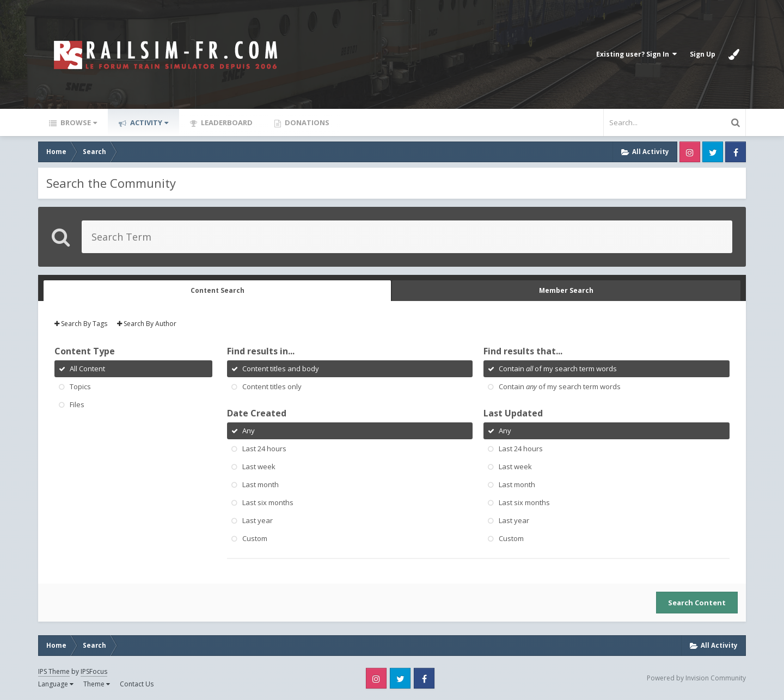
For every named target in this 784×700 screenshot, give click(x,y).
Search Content (697, 603)
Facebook (736, 152)
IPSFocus (94, 671)
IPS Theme (54, 671)
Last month (261, 484)
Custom (255, 538)
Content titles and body (281, 369)
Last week (259, 466)
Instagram (690, 152)
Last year (258, 520)
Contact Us (137, 684)
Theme (97, 684)
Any (249, 431)
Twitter (713, 152)
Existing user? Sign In (636, 54)
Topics (80, 386)
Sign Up (703, 54)
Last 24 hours (264, 449)
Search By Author (147, 324)
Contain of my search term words (558, 369)
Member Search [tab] (566, 290)
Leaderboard (226, 122)
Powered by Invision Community (696, 678)
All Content (87, 369)
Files (77, 404)
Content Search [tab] (218, 290)
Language (56, 684)
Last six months (268, 502)
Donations (306, 122)
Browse (78, 122)
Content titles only (272, 386)
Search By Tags (81, 324)
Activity (148, 122)
